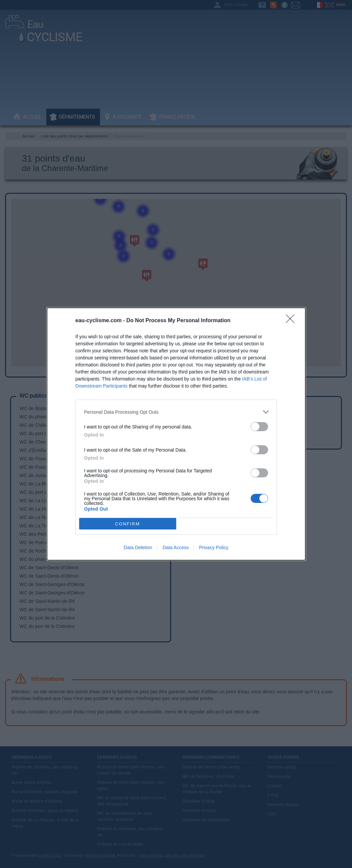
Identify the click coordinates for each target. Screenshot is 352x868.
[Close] (292, 321)
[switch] (259, 427)
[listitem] (176, 412)
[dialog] (176, 434)
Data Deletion (138, 547)
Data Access (175, 547)
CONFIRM (128, 524)
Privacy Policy (214, 547)
